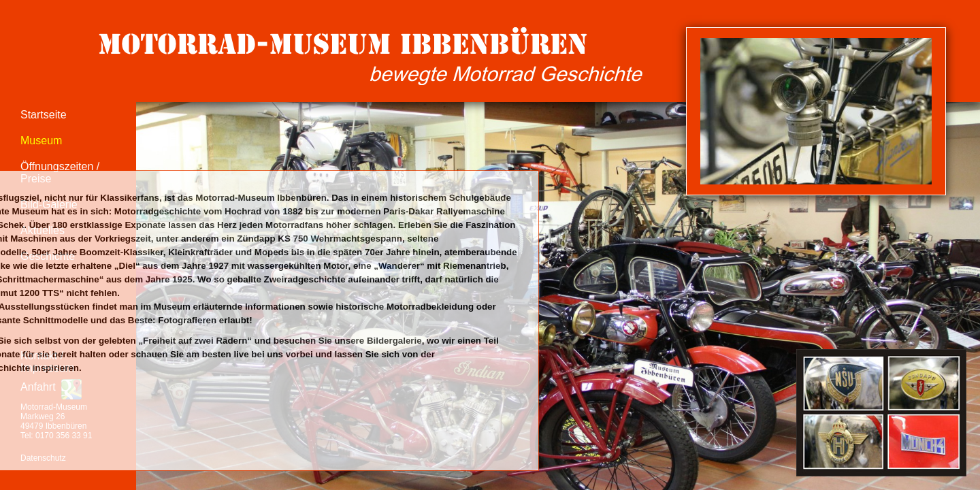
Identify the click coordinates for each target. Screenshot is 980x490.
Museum (41, 141)
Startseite (44, 115)
